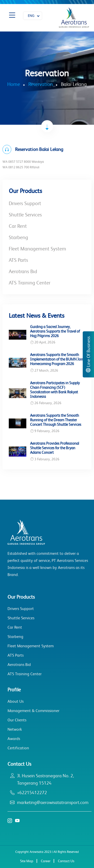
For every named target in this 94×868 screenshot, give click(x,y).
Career (46, 861)
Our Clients (17, 720)
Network (15, 729)
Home (14, 84)
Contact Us (66, 861)
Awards (14, 739)
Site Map (27, 861)
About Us (16, 701)
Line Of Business (88, 354)
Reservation (41, 84)
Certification (18, 748)
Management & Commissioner (33, 711)
